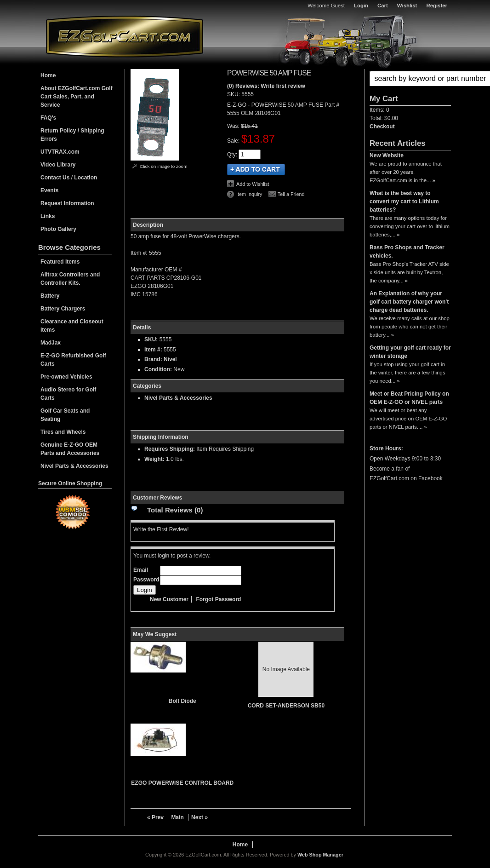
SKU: (234, 94)
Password (146, 580)
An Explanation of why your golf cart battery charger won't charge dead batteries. (409, 302)
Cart (383, 6)
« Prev (155, 817)
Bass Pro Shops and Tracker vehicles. (407, 252)
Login (361, 6)
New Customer (169, 599)
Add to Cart (256, 170)
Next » (199, 817)
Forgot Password (218, 599)
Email (141, 570)
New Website (387, 155)
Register (437, 6)
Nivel (170, 359)
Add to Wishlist (253, 184)
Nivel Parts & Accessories (178, 398)
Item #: (154, 350)
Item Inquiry (249, 194)
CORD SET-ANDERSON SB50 (286, 706)
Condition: (158, 369)
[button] (410, 79)
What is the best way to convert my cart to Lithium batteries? (404, 201)
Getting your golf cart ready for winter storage (410, 352)
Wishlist (407, 6)
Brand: (153, 359)
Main (177, 817)
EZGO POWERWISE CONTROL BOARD (182, 783)
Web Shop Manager (320, 855)
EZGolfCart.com (125, 36)
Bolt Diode (182, 701)
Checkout (382, 126)
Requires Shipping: (170, 449)
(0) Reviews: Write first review (266, 86)
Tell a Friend (291, 194)
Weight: (154, 459)
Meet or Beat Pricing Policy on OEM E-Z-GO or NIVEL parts (409, 398)
